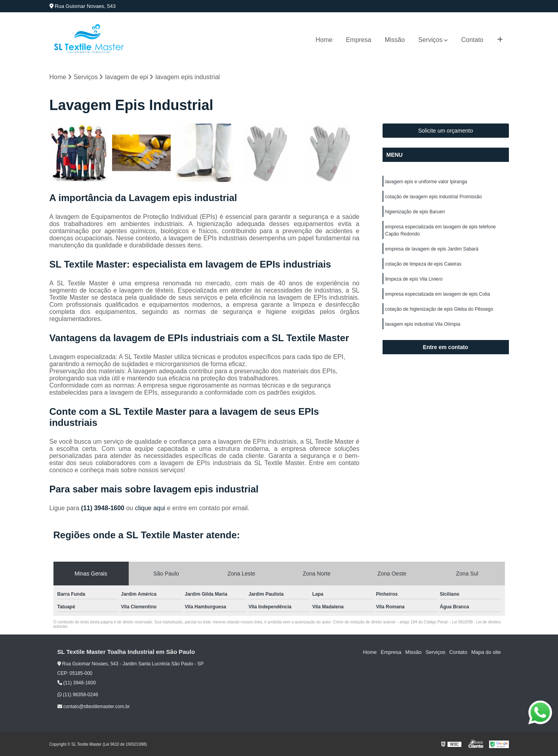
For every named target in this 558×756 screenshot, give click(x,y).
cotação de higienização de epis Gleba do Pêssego (439, 309)
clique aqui (150, 508)
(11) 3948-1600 (104, 508)
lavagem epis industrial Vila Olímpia (423, 324)
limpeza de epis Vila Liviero (414, 279)
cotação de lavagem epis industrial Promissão (434, 197)
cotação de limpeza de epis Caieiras (424, 264)
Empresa (358, 40)
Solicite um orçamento (446, 131)
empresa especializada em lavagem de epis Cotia (438, 294)
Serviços (430, 40)
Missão (395, 40)
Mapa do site (486, 652)
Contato (472, 40)
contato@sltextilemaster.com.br (94, 707)
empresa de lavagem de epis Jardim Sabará (432, 249)
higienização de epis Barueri (415, 212)
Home (324, 40)
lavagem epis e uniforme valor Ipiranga (426, 182)
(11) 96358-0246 (78, 695)
